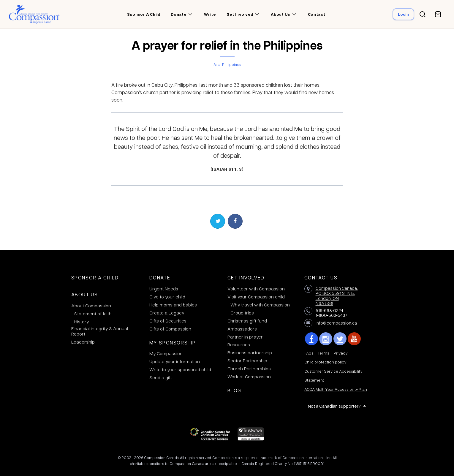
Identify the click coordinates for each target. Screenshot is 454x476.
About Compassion (91, 306)
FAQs (309, 353)
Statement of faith (93, 314)
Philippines (231, 64)
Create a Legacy (167, 313)
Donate (178, 14)
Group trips (242, 313)
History (82, 322)
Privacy (340, 353)
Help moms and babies (173, 305)
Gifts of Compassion (170, 329)
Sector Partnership (247, 360)
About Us (85, 294)
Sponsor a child (144, 14)
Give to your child (167, 297)
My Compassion (166, 353)
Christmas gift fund (247, 321)
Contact (317, 14)
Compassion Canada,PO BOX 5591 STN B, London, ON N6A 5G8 (337, 295)
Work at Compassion (249, 377)
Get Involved (246, 277)
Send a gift (161, 377)
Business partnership (250, 352)
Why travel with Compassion (260, 305)
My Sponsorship (173, 343)
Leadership (83, 342)
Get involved (240, 14)
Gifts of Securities (168, 321)
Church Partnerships (249, 369)
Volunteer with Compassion (256, 289)
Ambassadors (242, 329)
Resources (239, 344)
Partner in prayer (245, 337)
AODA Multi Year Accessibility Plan (336, 389)
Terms (324, 353)
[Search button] (423, 14)
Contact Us (321, 277)
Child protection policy (325, 362)
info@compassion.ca (336, 323)
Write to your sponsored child (180, 369)
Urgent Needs (164, 289)
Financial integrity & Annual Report (100, 331)
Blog (234, 390)
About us (280, 14)
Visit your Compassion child (256, 297)
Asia (217, 64)
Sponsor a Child (95, 277)
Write (210, 14)
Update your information (175, 361)
